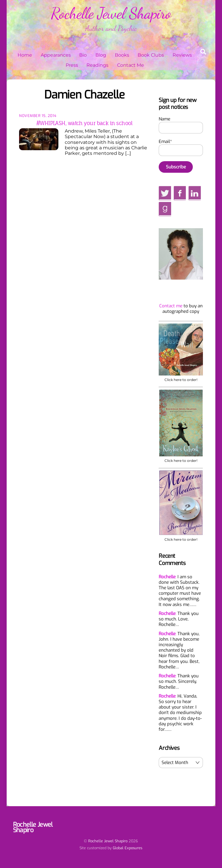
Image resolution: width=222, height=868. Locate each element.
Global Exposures (127, 848)
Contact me (171, 306)
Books (122, 55)
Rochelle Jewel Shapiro (108, 841)
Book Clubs (151, 55)
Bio (83, 55)
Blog (101, 55)
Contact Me (131, 65)
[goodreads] (165, 209)
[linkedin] (195, 193)
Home (25, 55)
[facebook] (180, 193)
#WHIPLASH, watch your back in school (84, 123)
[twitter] (165, 193)
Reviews (182, 55)
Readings (97, 65)
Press (72, 65)
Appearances (56, 55)
